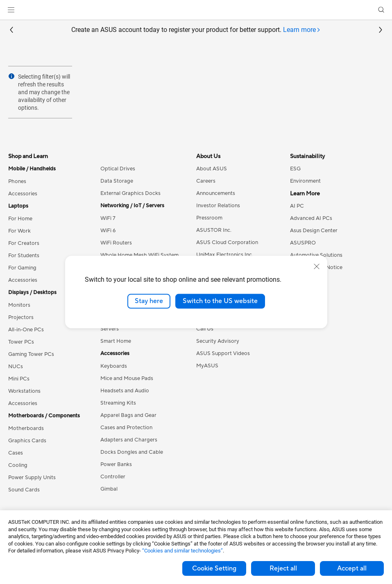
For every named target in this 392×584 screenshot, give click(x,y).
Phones (17, 181)
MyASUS (207, 366)
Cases (16, 453)
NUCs (16, 367)
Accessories (23, 194)
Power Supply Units (32, 478)
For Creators (24, 243)
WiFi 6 (108, 231)
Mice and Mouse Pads (127, 378)
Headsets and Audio (125, 391)
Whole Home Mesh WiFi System (139, 255)
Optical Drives (118, 169)
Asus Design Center (314, 231)
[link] (196, 10)
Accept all (352, 568)
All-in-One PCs (26, 330)
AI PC (297, 206)
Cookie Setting (214, 568)
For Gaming (22, 268)
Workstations (24, 391)
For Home (20, 219)
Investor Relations (218, 206)
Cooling (18, 465)
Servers (110, 329)
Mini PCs (19, 379)
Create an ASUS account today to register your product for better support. (196, 30)
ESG (295, 169)
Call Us (205, 329)
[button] (11, 10)
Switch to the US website (220, 301)
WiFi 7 (108, 218)
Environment (305, 181)
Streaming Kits (118, 403)
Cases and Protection (126, 428)
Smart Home (116, 341)
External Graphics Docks (130, 193)
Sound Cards (24, 490)
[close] (317, 267)
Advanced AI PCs (311, 218)
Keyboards (114, 366)
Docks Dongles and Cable (132, 452)
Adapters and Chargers (129, 440)
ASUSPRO (303, 243)
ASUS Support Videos (223, 353)
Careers (206, 181)
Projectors (21, 317)
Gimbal (109, 489)
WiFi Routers (116, 243)
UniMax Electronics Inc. (225, 255)
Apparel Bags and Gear (128, 415)
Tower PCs (21, 342)
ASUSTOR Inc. (214, 230)
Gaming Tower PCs (31, 354)
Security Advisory (218, 341)
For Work (19, 231)
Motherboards (26, 428)
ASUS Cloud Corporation (227, 242)
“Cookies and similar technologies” (182, 551)
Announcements (216, 193)
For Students (24, 256)
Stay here (149, 301)
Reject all (283, 568)
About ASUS (212, 169)
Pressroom (209, 218)
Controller (113, 477)
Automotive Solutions (316, 255)
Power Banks (116, 464)
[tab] (302, 30)
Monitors (19, 305)
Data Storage (117, 181)
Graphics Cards (27, 441)
